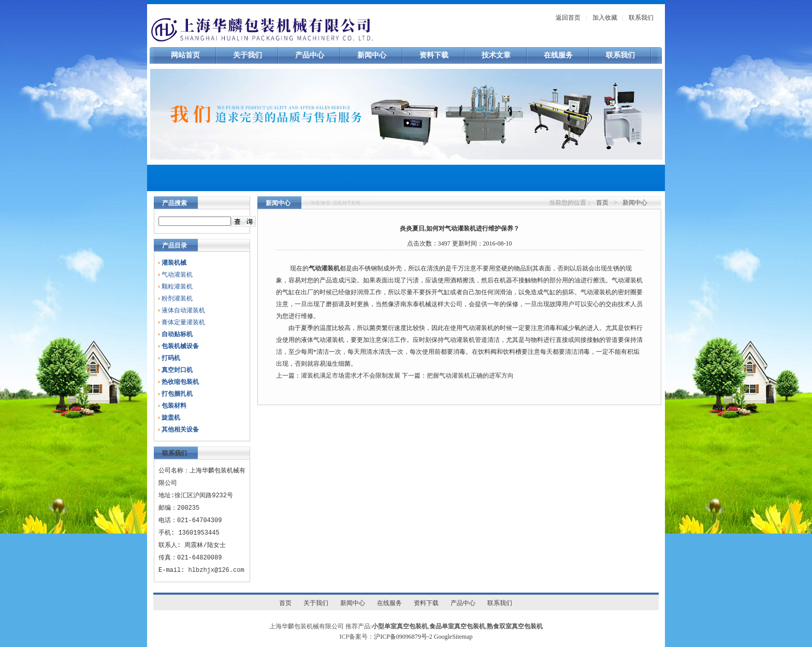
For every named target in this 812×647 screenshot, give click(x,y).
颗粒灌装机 (177, 286)
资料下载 (434, 55)
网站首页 (185, 55)
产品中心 (310, 55)
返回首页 (568, 18)
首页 (602, 203)
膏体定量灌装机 (183, 322)
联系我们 (641, 18)
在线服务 (558, 55)
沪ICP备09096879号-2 (403, 637)
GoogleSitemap (453, 637)
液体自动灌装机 (183, 310)
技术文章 (496, 55)
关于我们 (248, 55)
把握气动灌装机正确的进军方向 (470, 376)
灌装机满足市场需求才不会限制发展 (351, 376)
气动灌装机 (177, 275)
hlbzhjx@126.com (216, 570)
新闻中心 (372, 55)
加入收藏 (605, 18)
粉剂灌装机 (177, 298)
